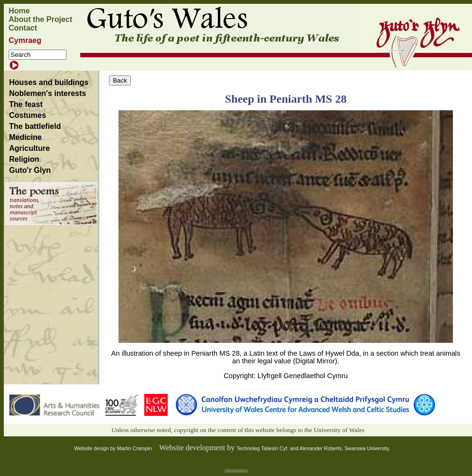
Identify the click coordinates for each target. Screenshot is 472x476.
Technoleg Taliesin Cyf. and (268, 448)
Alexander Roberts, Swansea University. (345, 448)
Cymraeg (25, 40)
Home (19, 11)
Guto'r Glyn (30, 170)
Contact (23, 28)
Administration (236, 470)
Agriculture (29, 148)
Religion (24, 159)
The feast (26, 104)
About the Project (40, 19)
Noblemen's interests (48, 93)
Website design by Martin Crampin (113, 448)
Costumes (27, 115)
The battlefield (35, 126)
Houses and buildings (49, 82)
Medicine (25, 137)
